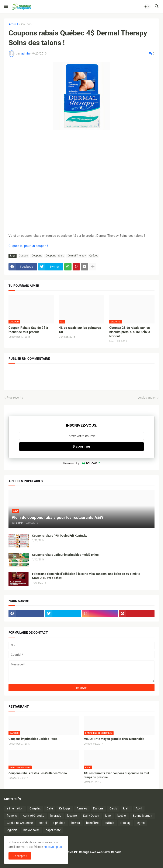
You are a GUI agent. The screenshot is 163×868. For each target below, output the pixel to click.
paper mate (53, 830)
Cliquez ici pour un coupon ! (28, 246)
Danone (98, 808)
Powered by (81, 463)
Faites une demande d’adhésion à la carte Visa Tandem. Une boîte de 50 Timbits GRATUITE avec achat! (86, 576)
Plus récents (15, 398)
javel (108, 816)
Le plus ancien (147, 398)
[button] (6, 7)
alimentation (15, 808)
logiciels (12, 830)
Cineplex (35, 808)
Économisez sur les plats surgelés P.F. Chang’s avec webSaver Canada (75, 852)
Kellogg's (65, 808)
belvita (76, 823)
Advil (139, 808)
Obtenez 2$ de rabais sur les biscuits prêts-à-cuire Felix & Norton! (130, 332)
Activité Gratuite (34, 816)
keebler (122, 816)
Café (50, 808)
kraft (126, 808)
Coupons (37, 256)
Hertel (43, 823)
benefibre (92, 823)
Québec (94, 256)
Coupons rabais (55, 256)
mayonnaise (31, 830)
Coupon (26, 24)
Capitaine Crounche (20, 823)
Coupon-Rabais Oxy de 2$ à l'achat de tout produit (28, 330)
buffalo (109, 823)
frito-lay (125, 823)
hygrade (56, 816)
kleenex (72, 816)
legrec (141, 823)
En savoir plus (53, 847)
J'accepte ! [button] (20, 856)
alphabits (59, 823)
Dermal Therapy (77, 256)
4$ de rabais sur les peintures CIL (80, 330)
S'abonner (81, 446)
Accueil (13, 24)
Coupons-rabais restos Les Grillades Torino (38, 773)
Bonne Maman (143, 816)
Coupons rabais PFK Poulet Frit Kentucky (60, 536)
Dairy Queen (91, 816)
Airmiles (82, 808)
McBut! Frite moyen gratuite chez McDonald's (114, 739)
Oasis (113, 808)
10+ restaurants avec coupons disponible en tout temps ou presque (116, 775)
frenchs (12, 816)
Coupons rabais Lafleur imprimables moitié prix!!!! (66, 555)
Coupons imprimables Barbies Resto (33, 739)
